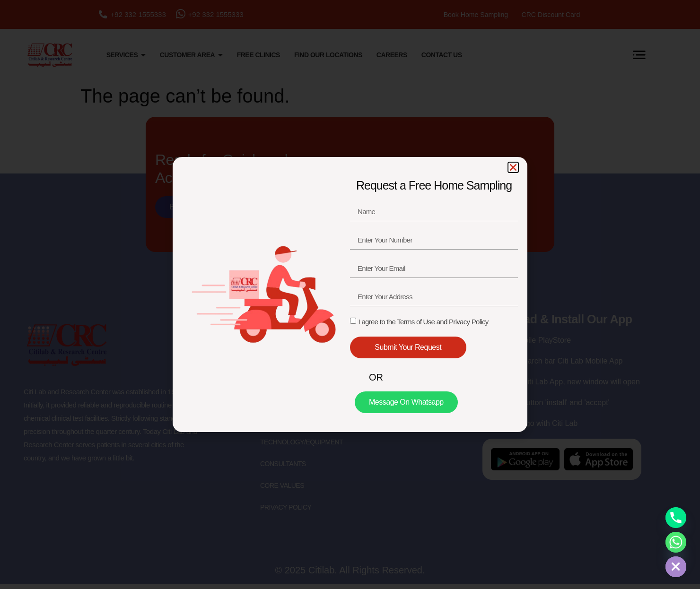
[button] (513, 167)
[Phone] (676, 518)
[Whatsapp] (676, 542)
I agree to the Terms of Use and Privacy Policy (423, 322)
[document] (350, 294)
